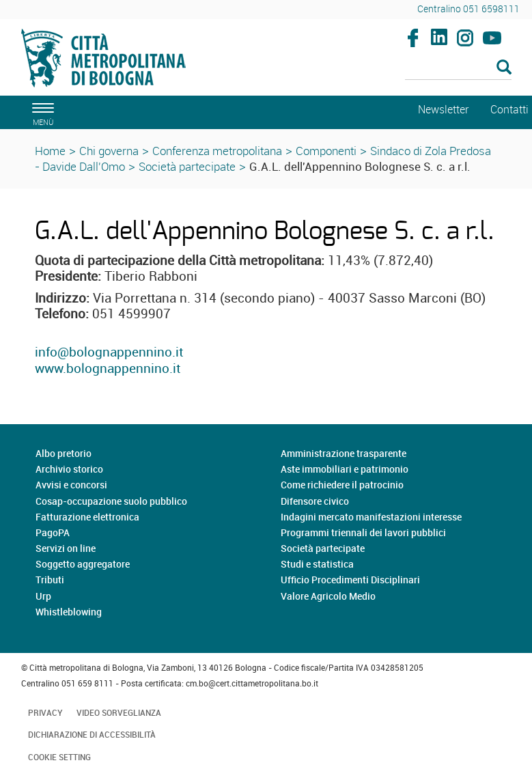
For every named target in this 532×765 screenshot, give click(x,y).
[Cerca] (458, 68)
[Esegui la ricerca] (504, 68)
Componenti (326, 151)
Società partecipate (187, 166)
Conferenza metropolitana (217, 151)
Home (50, 151)
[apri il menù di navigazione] (41, 112)
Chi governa (109, 151)
